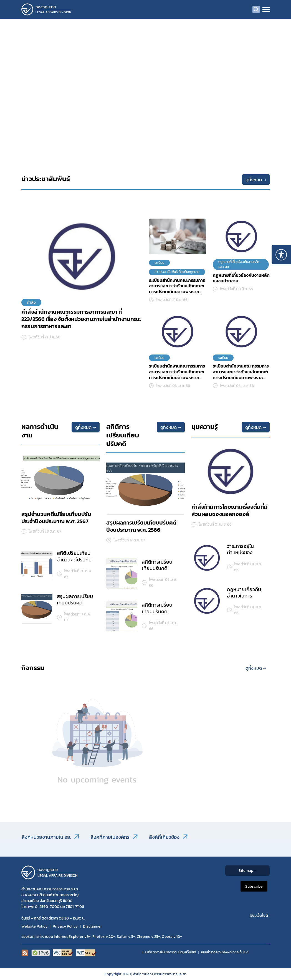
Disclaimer (92, 926)
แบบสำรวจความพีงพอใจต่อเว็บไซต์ (225, 952)
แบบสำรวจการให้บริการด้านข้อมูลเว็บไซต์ (169, 952)
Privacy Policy (65, 926)
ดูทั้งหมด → (256, 179)
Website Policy (34, 926)
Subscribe (254, 886)
